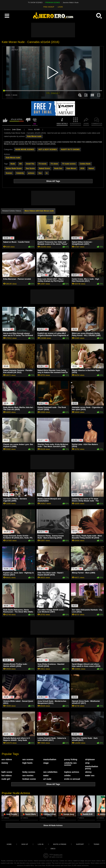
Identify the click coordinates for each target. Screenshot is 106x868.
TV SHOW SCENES (35, 2)
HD (20, 164)
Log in (40, 844)
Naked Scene (45, 168)
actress (31, 173)
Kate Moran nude (34, 136)
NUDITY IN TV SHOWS (70, 149)
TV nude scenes (69, 164)
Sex (40, 173)
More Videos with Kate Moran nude (39, 211)
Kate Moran (71, 168)
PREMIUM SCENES (53, 2)
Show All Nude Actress (53, 825)
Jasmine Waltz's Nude (71, 2)
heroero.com (58, 855)
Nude (13, 164)
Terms (96, 844)
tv (47, 173)
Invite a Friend (60, 844)
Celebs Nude (85, 164)
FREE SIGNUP (49, 7)
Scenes (9, 173)
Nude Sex (58, 168)
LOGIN (60, 7)
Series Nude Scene (14, 168)
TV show (54, 164)
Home (9, 844)
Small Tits (30, 164)
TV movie (42, 164)
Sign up (25, 844)
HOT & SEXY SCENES (48, 149)
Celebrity (20, 173)
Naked (91, 168)
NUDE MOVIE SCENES (25, 149)
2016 (82, 168)
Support (80, 844)
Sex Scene (30, 168)
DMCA (53, 849)
